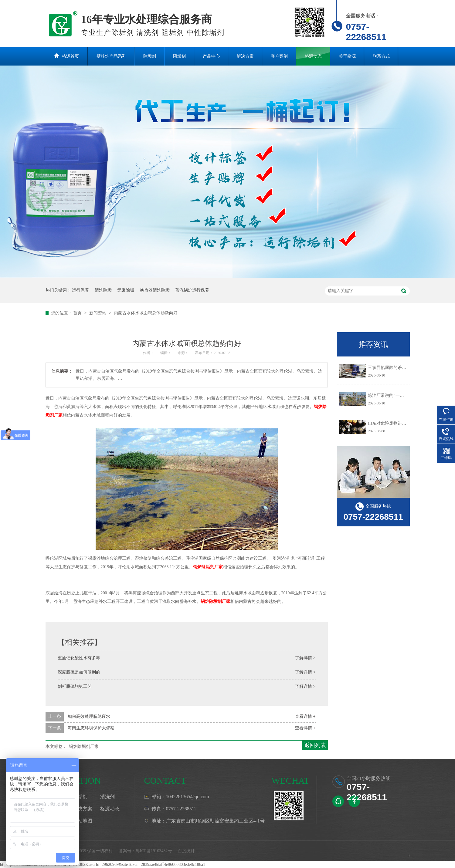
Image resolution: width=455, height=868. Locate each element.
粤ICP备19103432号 (154, 851)
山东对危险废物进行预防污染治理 (400, 423)
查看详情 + (305, 716)
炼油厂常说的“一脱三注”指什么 (397, 395)
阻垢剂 (179, 56)
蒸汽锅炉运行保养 (192, 290)
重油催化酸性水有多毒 (79, 658)
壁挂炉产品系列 (111, 56)
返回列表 (315, 745)
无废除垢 (126, 290)
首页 (78, 313)
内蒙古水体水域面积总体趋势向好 (146, 313)
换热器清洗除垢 (155, 290)
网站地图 (83, 821)
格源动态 (313, 56)
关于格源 (347, 56)
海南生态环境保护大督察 (91, 728)
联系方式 (381, 56)
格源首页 (70, 56)
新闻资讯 (98, 313)
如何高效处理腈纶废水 (89, 716)
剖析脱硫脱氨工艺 (75, 686)
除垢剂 (150, 56)
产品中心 (211, 56)
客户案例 (279, 56)
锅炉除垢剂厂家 (208, 567)
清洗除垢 (103, 290)
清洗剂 (107, 797)
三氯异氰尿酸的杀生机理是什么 (398, 368)
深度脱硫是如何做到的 (79, 672)
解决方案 (245, 56)
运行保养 (80, 290)
